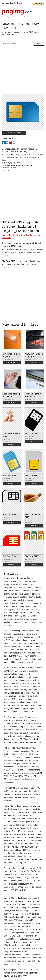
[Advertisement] (23, 71)
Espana (19, 3)
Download (12, 363)
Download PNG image (14, 133)
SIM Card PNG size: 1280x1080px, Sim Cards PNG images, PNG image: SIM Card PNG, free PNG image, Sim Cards (22, 158)
